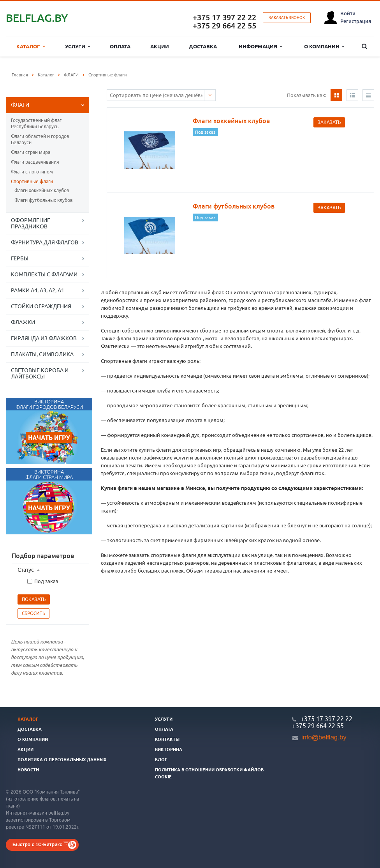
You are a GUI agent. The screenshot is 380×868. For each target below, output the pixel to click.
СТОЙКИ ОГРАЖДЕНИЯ (41, 306)
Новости (28, 770)
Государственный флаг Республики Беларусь (36, 123)
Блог (161, 760)
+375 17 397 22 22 (224, 17)
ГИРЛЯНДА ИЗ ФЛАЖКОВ (44, 338)
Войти (348, 13)
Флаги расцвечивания (35, 162)
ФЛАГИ (20, 105)
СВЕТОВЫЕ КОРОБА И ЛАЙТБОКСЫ (40, 373)
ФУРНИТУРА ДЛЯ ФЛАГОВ (45, 242)
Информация (260, 47)
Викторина (169, 750)
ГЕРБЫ (20, 258)
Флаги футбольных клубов (44, 200)
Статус (26, 570)
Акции (160, 46)
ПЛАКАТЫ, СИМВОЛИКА (42, 354)
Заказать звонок (287, 18)
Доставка (203, 46)
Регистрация (356, 21)
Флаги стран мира (31, 152)
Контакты (167, 739)
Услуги (77, 47)
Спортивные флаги (32, 181)
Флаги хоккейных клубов (42, 190)
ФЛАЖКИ (23, 322)
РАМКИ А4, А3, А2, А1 (38, 290)
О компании (324, 47)
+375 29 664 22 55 (224, 26)
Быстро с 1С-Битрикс (37, 845)
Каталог (31, 47)
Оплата (120, 46)
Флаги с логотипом (32, 172)
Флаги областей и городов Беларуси (40, 139)
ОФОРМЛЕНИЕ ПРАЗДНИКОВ (31, 223)
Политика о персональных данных (62, 760)
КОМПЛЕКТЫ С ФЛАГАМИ (44, 274)
